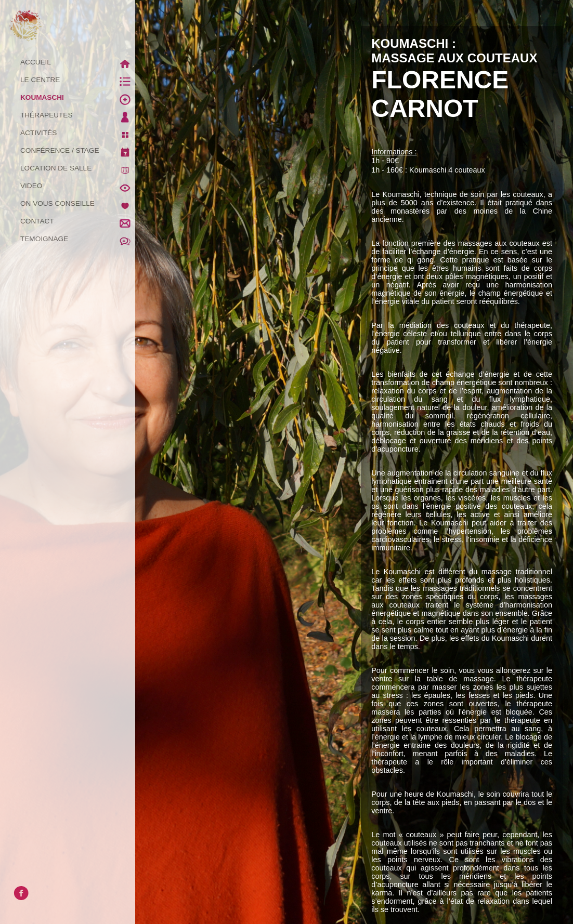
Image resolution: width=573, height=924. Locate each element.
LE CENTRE (78, 80)
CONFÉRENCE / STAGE (78, 151)
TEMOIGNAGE (78, 239)
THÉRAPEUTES (78, 115)
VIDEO (78, 186)
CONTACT (78, 221)
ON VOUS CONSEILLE (78, 204)
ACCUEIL (78, 62)
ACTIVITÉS (78, 133)
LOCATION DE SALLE (78, 168)
